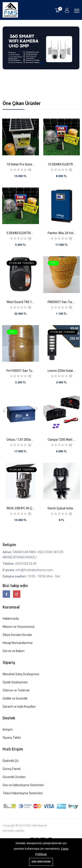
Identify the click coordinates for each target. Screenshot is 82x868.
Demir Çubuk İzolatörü (63, 508)
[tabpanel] (41, 51)
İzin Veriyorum (41, 862)
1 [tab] (41, 63)
